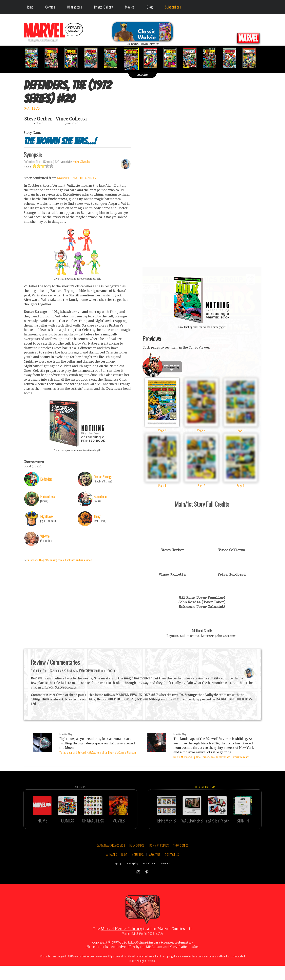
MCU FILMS (138, 871)
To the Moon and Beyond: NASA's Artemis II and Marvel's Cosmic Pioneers (98, 752)
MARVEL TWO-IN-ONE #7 (76, 195)
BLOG (124, 871)
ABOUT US (155, 871)
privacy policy (133, 880)
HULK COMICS (137, 862)
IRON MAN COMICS (159, 862)
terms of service (149, 880)
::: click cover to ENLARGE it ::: (202, 268)
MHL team (154, 964)
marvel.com (165, 880)
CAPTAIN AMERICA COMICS (111, 862)
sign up (118, 880)
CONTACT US (172, 871)
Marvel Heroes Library (121, 945)
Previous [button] (21, 59)
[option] (34, 58)
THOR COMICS (181, 862)
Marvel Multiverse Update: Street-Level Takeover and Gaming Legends (211, 757)
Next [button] (264, 59)
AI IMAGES (112, 871)
